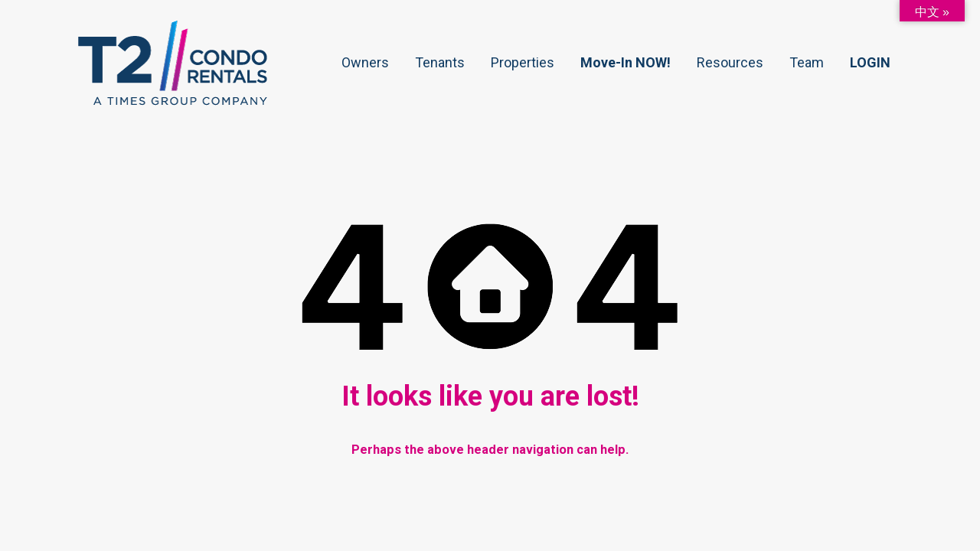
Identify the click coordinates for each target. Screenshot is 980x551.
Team (807, 62)
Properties (523, 62)
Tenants (440, 62)
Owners (365, 62)
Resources (730, 62)
